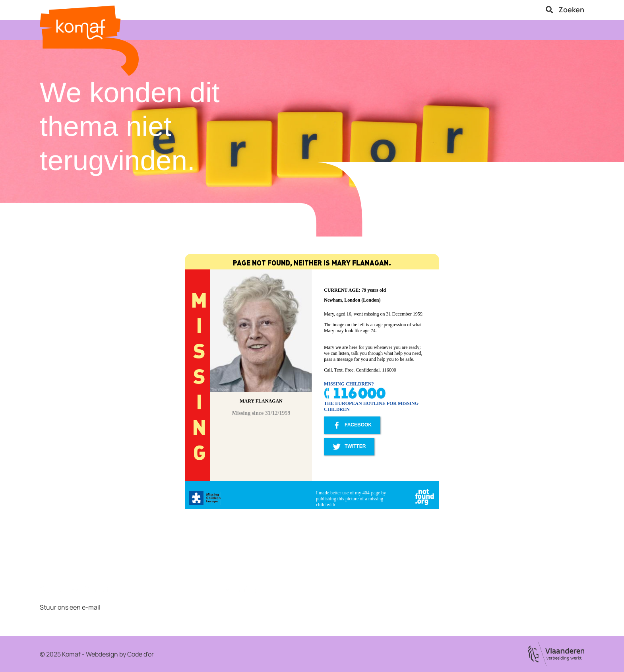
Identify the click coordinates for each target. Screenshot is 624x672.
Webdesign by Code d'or (120, 654)
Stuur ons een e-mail (70, 607)
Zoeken (565, 10)
